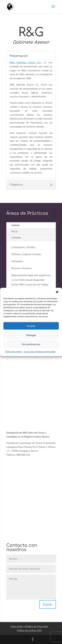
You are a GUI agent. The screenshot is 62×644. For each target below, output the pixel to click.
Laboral (15, 225)
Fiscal (14, 231)
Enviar (48, 604)
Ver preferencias (31, 344)
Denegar (31, 335)
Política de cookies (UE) (29, 630)
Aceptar (31, 326)
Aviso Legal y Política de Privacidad (39, 352)
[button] (57, 292)
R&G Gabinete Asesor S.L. (26, 63)
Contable (16, 238)
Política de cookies (13, 352)
